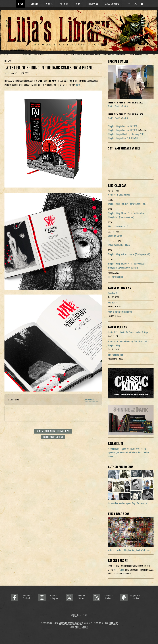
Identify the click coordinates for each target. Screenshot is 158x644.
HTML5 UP (113, 623)
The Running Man (116, 355)
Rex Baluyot (113, 302)
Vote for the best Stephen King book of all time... (130, 550)
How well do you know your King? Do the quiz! (128, 503)
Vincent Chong (81, 627)
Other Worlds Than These (119, 245)
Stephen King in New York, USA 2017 (124, 138)
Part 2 (118, 106)
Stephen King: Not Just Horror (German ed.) (127, 204)
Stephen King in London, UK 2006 (123, 126)
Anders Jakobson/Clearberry (71, 623)
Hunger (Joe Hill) (115, 277)
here (78, 85)
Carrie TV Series (115, 236)
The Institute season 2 (118, 226)
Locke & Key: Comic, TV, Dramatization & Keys (128, 332)
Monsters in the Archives (119, 195)
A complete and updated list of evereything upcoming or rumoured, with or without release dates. (129, 452)
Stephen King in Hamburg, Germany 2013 (126, 134)
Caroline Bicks (114, 293)
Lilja (75, 615)
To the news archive (53, 437)
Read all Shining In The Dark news (53, 431)
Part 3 (125, 106)
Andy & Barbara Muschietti (120, 312)
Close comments (91, 399)
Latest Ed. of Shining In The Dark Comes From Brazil (49, 68)
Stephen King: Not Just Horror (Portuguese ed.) (129, 254)
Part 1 (111, 106)
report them (119, 570)
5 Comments (13, 399)
